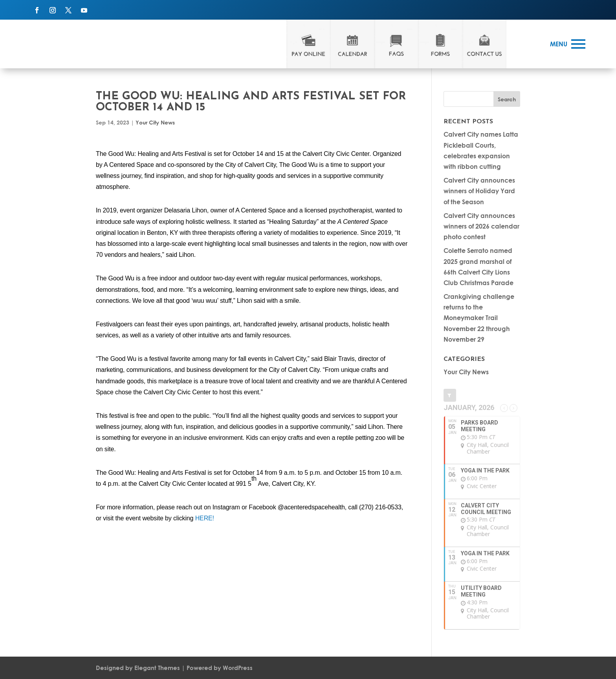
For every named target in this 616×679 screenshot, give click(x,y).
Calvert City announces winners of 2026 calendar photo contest (481, 226)
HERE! (204, 518)
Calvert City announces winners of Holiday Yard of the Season (479, 191)
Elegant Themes (157, 668)
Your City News (155, 122)
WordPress (238, 668)
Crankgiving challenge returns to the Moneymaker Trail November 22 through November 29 (479, 318)
